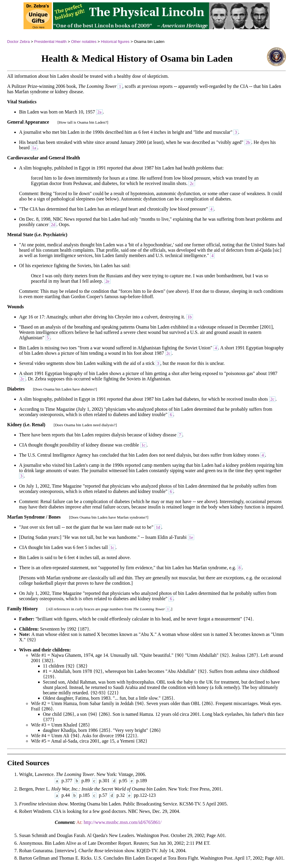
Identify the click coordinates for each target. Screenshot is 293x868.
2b (248, 142)
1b (190, 317)
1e (191, 537)
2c (192, 183)
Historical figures (115, 42)
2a (99, 112)
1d (158, 527)
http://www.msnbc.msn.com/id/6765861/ (123, 822)
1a (34, 148)
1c (144, 445)
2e (107, 281)
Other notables (84, 42)
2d (53, 225)
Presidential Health (50, 42)
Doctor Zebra (18, 42)
